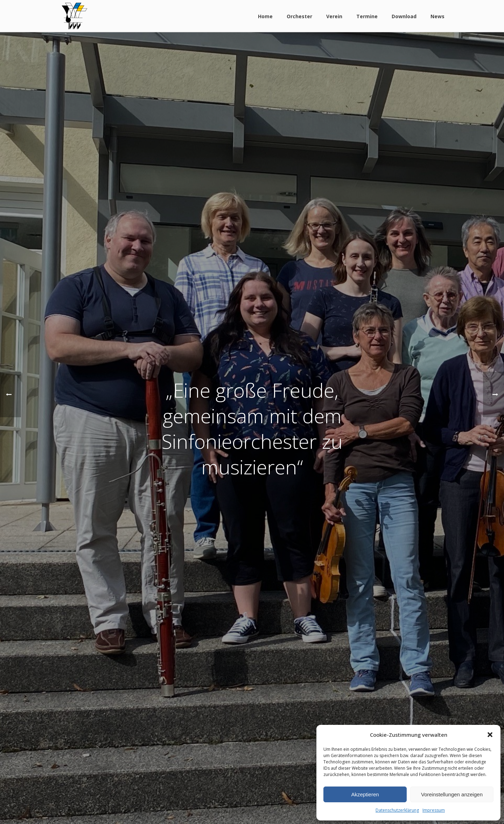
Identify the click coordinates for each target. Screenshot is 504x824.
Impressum (434, 810)
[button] (490, 735)
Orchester (299, 16)
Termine (367, 16)
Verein (334, 16)
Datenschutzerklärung (397, 810)
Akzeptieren (365, 794)
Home (265, 16)
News (437, 16)
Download (404, 16)
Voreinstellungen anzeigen (452, 794)
